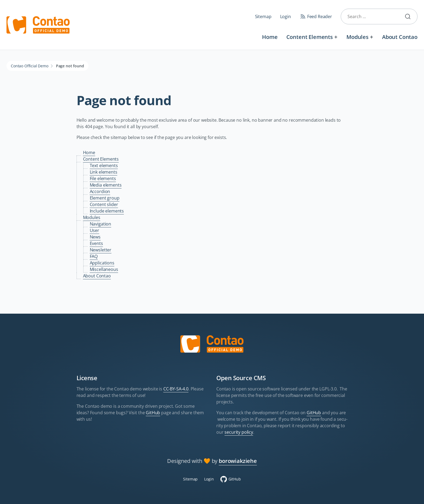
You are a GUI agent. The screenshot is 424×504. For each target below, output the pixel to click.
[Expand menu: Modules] (372, 37)
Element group (105, 198)
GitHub (153, 413)
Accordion (100, 191)
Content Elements (310, 37)
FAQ (94, 256)
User (95, 230)
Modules (357, 37)
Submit (410, 16)
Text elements (104, 165)
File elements (103, 178)
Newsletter (101, 250)
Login (286, 16)
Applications (102, 263)
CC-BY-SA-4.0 (176, 389)
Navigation (100, 224)
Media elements (106, 185)
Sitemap (263, 16)
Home (270, 37)
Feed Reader (320, 16)
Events (96, 243)
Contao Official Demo (30, 66)
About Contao (400, 37)
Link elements (104, 172)
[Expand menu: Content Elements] (336, 37)
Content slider (104, 204)
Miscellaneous (104, 269)
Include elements (107, 211)
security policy (239, 432)
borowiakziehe (238, 461)
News (95, 237)
